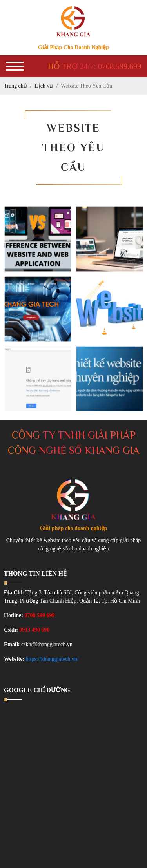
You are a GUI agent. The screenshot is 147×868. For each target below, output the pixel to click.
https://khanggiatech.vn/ (52, 659)
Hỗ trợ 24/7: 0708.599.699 (94, 66)
